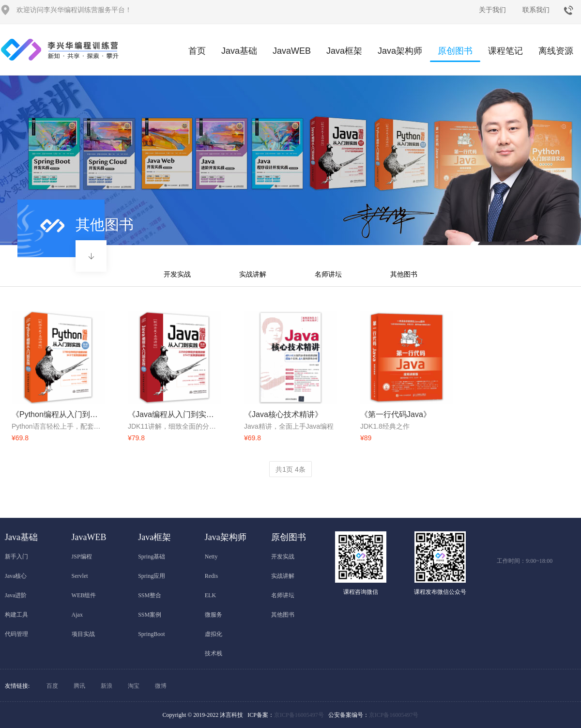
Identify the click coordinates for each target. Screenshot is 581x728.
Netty (211, 557)
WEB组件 (84, 595)
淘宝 (134, 686)
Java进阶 (16, 595)
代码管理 (16, 634)
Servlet (80, 576)
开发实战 (177, 274)
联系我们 (536, 10)
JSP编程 (82, 557)
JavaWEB (292, 51)
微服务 (214, 615)
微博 (161, 686)
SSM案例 (150, 615)
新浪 (107, 686)
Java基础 (239, 51)
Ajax (77, 615)
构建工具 (16, 615)
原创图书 (455, 54)
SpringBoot (151, 634)
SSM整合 (150, 595)
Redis (211, 576)
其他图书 (404, 274)
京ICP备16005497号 (299, 715)
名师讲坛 (328, 274)
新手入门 (16, 557)
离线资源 (556, 51)
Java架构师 (400, 51)
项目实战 (83, 634)
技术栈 (214, 653)
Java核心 (16, 576)
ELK (210, 595)
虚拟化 (214, 634)
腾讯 (79, 686)
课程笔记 (505, 51)
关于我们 (492, 10)
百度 (52, 686)
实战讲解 (253, 274)
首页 (197, 51)
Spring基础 (152, 557)
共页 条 (290, 469)
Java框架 (344, 51)
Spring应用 (152, 576)
